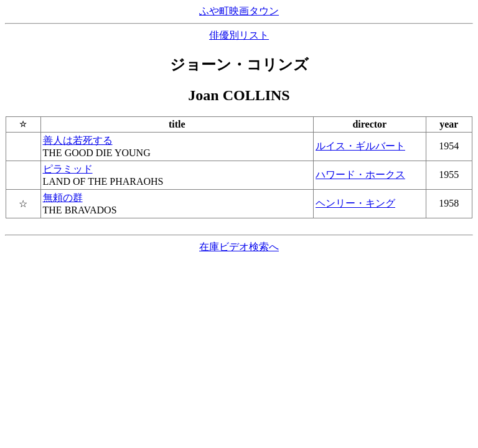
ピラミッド (68, 169)
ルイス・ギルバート (360, 146)
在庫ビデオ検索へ (239, 247)
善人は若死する (78, 140)
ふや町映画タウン (239, 11)
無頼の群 (63, 198)
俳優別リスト (239, 35)
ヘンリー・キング (355, 203)
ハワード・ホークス (360, 175)
